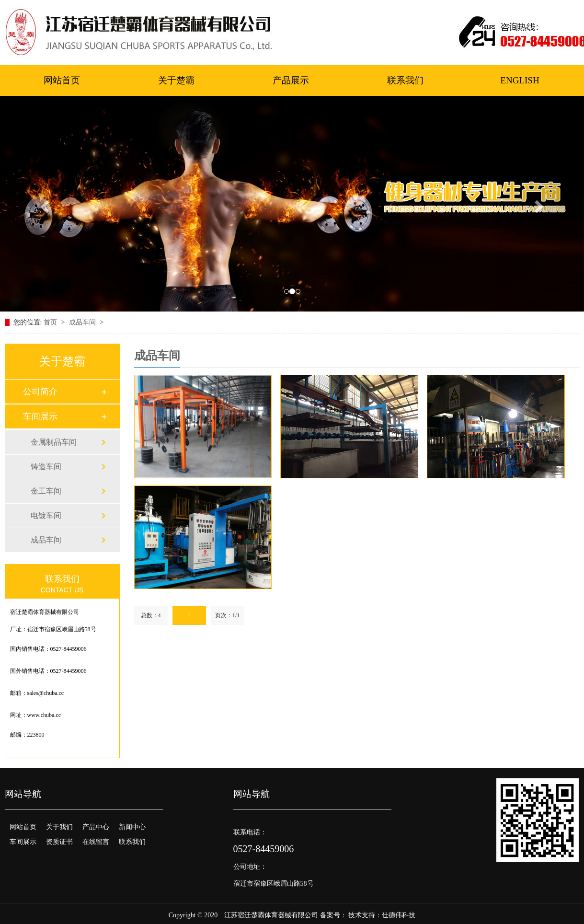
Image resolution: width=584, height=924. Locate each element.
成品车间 (83, 322)
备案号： (333, 915)
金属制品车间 (54, 442)
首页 (51, 322)
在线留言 (96, 842)
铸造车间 (46, 467)
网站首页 (62, 80)
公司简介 (40, 392)
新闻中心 (132, 827)
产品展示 (291, 80)
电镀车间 (46, 515)
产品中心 (96, 827)
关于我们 (59, 827)
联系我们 (405, 80)
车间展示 (40, 416)
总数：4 (151, 615)
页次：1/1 (227, 615)
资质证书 (59, 842)
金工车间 (46, 491)
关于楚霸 (176, 80)
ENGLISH (520, 80)
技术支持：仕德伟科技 (382, 915)
